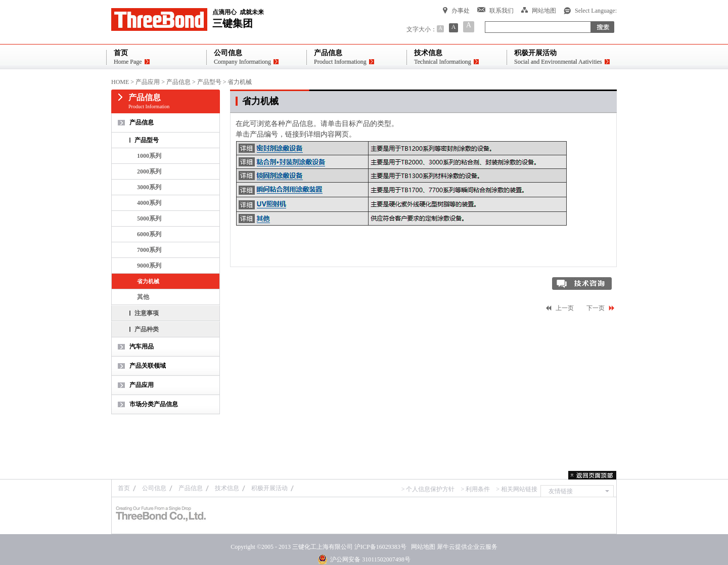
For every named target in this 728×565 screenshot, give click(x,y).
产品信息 (178, 82)
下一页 (596, 308)
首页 (124, 488)
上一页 (565, 308)
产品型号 (209, 82)
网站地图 (422, 547)
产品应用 (148, 82)
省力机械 (240, 82)
